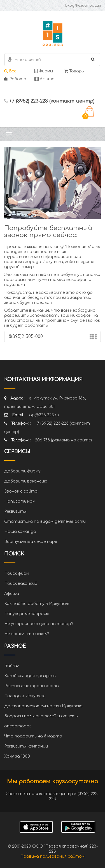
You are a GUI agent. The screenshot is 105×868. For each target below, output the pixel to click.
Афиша (45, 79)
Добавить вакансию (26, 481)
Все (10, 71)
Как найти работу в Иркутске (37, 604)
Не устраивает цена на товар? (39, 624)
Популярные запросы (26, 614)
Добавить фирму (22, 471)
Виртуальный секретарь (31, 542)
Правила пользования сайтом (53, 856)
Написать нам (20, 501)
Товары (74, 71)
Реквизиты (15, 511)
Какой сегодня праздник (30, 676)
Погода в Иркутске (25, 696)
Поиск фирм (17, 573)
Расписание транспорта (32, 686)
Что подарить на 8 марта (33, 736)
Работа (15, 79)
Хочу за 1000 (17, 756)
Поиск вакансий (21, 584)
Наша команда (20, 532)
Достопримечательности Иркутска (43, 706)
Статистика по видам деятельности (45, 521)
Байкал (12, 666)
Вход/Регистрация (83, 6)
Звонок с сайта (21, 491)
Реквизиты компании (26, 746)
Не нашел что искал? (26, 634)
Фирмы (44, 71)
